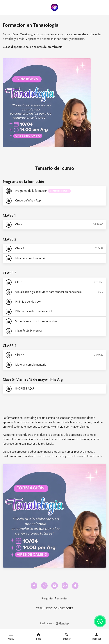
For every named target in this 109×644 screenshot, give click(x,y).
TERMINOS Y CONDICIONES (55, 608)
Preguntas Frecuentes (54, 599)
